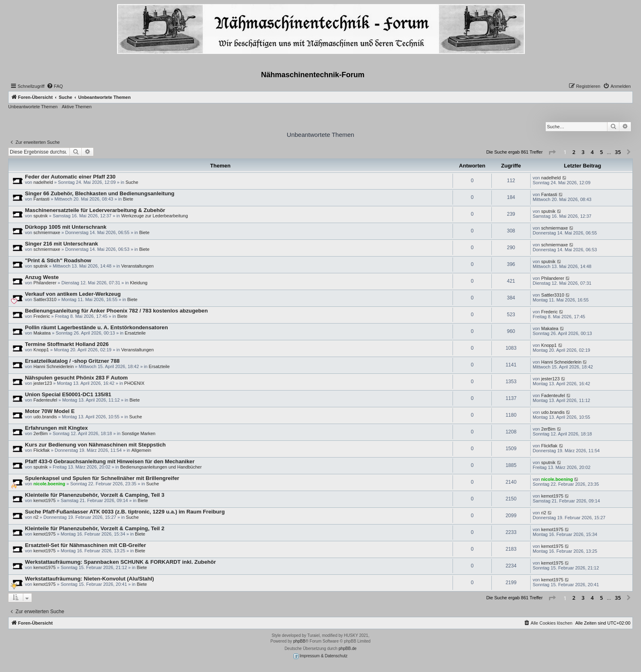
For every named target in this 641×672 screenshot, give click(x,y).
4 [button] (592, 152)
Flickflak (42, 450)
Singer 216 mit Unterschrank (62, 244)
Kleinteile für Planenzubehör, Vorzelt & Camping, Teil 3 (95, 495)
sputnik (41, 216)
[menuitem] (55, 86)
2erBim (41, 433)
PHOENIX (134, 383)
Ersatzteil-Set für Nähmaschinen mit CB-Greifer (85, 545)
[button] (552, 152)
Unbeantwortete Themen (33, 107)
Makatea (42, 333)
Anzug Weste (42, 277)
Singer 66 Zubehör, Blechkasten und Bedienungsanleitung (100, 193)
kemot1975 (45, 500)
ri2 (36, 517)
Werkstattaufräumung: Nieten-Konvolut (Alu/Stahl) (90, 579)
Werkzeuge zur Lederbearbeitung (154, 216)
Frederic (42, 316)
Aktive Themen (77, 107)
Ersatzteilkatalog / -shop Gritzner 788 (72, 361)
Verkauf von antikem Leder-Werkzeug (73, 294)
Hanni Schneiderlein (54, 366)
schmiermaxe (47, 232)
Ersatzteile (135, 333)
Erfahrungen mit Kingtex (56, 428)
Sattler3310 (45, 299)
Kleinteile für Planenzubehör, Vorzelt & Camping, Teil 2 (95, 528)
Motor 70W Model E (50, 411)
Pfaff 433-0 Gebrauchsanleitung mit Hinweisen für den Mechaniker (110, 461)
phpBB (299, 641)
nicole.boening (49, 484)
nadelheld (43, 182)
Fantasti (41, 199)
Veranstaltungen (137, 266)
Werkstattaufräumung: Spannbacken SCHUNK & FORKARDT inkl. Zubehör (120, 562)
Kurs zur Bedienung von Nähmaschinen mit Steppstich (95, 445)
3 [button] (583, 152)
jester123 (43, 383)
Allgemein (141, 450)
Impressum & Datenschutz (320, 656)
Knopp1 (41, 350)
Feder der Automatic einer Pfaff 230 (70, 177)
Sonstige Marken (139, 433)
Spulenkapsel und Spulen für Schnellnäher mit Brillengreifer (102, 478)
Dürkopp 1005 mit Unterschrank (66, 227)
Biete (128, 199)
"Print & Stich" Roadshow (58, 260)
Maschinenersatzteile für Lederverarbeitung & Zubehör (95, 210)
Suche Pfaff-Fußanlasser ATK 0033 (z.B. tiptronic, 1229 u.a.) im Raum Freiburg (125, 512)
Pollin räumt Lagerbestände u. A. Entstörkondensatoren (96, 327)
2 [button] (574, 152)
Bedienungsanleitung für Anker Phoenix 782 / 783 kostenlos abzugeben (116, 311)
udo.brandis (45, 417)
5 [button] (602, 152)
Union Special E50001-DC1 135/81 (68, 394)
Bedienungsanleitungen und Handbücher (161, 467)
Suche (132, 182)
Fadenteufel (45, 400)
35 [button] (618, 152)
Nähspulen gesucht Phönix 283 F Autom (76, 378)
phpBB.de (347, 649)
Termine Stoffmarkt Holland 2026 (67, 344)
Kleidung (139, 283)
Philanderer (45, 283)
